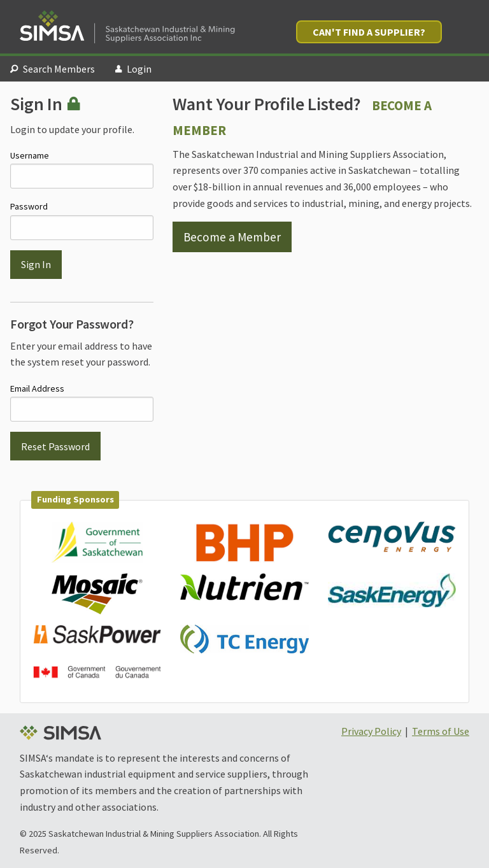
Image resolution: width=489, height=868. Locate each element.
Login (133, 69)
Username (82, 169)
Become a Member (232, 237)
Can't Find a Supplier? (369, 32)
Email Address (82, 402)
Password (82, 220)
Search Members (53, 69)
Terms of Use (441, 731)
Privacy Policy (371, 731)
